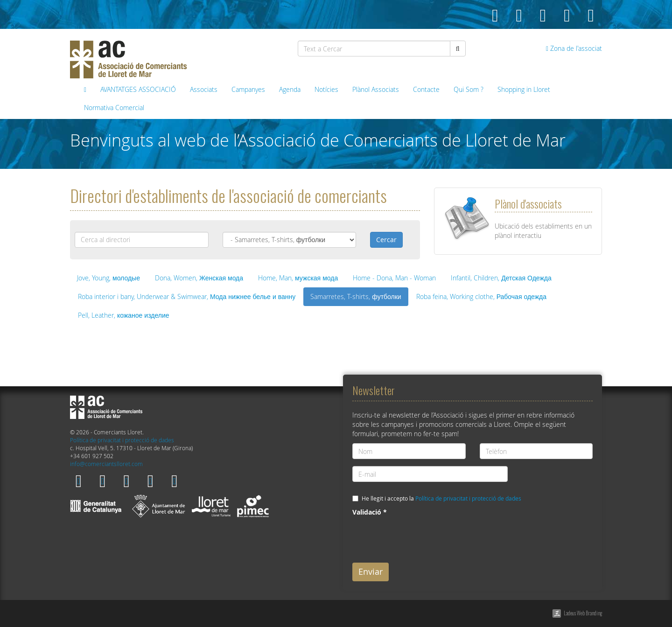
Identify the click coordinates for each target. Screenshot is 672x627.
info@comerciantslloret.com (106, 464)
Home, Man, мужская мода (298, 278)
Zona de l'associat (574, 48)
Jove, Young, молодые (108, 278)
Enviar (371, 571)
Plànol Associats (376, 89)
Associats (204, 89)
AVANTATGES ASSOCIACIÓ (138, 89)
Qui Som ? (469, 89)
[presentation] (423, 537)
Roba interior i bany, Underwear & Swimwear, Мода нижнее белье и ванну (187, 296)
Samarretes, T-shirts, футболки (356, 296)
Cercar (386, 240)
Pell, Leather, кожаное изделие (124, 315)
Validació (370, 512)
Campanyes (248, 89)
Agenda (290, 89)
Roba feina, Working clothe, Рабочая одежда (481, 296)
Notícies (326, 89)
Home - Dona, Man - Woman (394, 278)
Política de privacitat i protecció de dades (122, 440)
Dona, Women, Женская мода (199, 278)
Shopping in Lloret (524, 89)
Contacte (426, 89)
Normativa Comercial (114, 108)
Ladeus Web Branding (583, 613)
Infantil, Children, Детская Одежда (501, 278)
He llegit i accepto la (441, 498)
